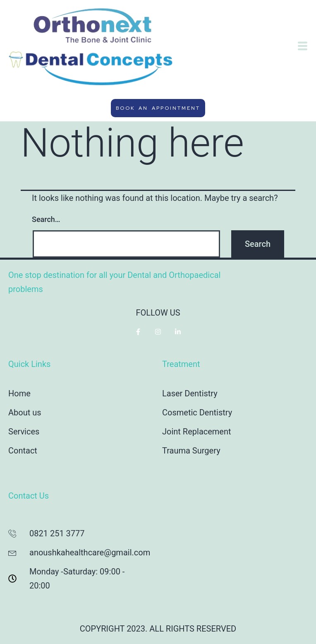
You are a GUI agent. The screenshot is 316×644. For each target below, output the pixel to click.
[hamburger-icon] (303, 47)
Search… (46, 219)
